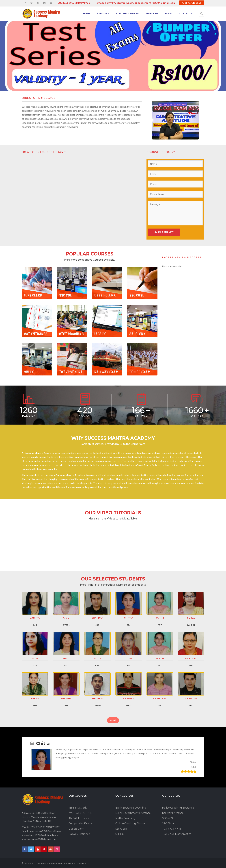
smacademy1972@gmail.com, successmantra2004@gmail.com (136, 3)
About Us (152, 13)
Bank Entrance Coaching (131, 808)
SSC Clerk (168, 823)
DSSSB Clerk (76, 829)
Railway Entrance (79, 834)
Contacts (186, 13)
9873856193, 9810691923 (74, 3)
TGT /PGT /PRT (172, 829)
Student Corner (127, 13)
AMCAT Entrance (79, 818)
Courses (103, 13)
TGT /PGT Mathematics (177, 834)
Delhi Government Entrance (133, 813)
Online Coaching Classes (130, 823)
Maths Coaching (125, 818)
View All (113, 720)
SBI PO (120, 834)
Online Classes (192, 3)
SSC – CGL (168, 818)
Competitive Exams (80, 823)
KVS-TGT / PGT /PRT (81, 813)
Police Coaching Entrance (178, 808)
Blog (169, 13)
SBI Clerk (121, 829)
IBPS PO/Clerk (78, 808)
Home (87, 13)
